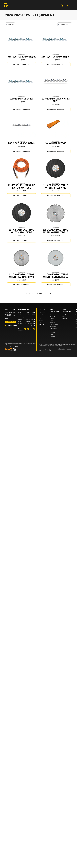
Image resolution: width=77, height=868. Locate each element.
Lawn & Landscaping (53, 332)
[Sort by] (65, 24)
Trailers (43, 309)
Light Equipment (54, 324)
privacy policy (62, 349)
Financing (42, 324)
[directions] (67, 5)
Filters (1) (10, 24)
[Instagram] (28, 329)
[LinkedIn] (34, 329)
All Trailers (42, 313)
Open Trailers (43, 315)
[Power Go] (21, 350)
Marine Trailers (41, 321)
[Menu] (72, 5)
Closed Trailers (41, 318)
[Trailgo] (6, 5)
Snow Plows (53, 326)
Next (48, 294)
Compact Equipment (53, 321)
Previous (30, 294)
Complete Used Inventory (66, 316)
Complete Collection (53, 337)
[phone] (62, 5)
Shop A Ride (15, 347)
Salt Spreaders (54, 329)
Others (52, 334)
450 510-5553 (11, 326)
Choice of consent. (46, 350)
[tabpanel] (26, 319)
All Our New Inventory (53, 316)
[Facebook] (25, 329)
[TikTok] (31, 329)
